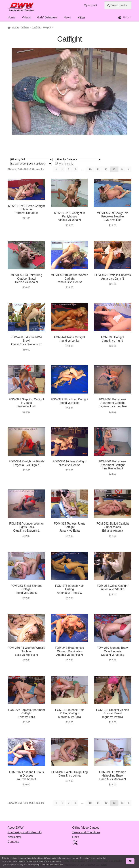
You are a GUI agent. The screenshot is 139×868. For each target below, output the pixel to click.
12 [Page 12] (106, 169)
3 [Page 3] (75, 169)
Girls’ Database (47, 17)
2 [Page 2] (69, 169)
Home (11, 17)
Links (76, 837)
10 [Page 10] (90, 169)
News (67, 17)
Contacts (13, 842)
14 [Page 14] (122, 169)
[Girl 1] (31, 159)
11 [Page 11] (98, 169)
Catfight (36, 27)
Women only (66, 164)
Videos (26, 17)
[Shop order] (31, 164)
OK (130, 861)
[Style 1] (79, 159)
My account (90, 5)
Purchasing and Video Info (25, 832)
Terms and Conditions (86, 832)
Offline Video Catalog (86, 828)
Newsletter (14, 837)
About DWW (16, 828)
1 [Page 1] (62, 169)
